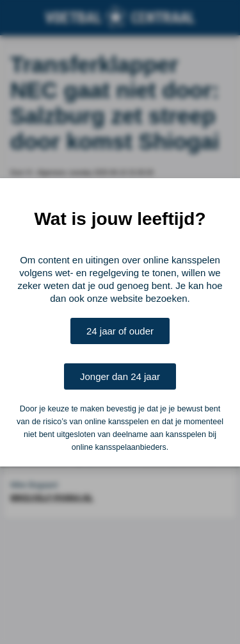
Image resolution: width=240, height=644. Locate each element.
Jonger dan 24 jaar (120, 376)
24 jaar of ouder (120, 331)
